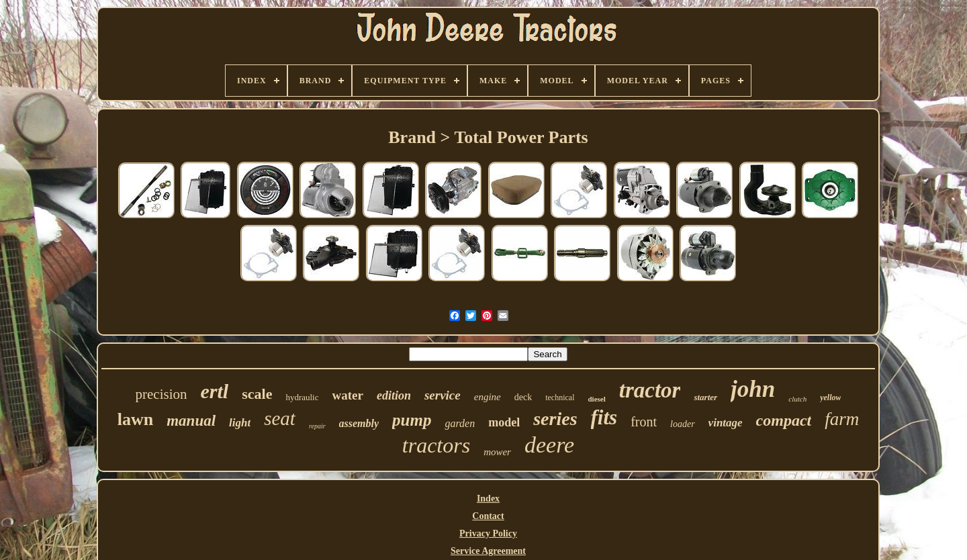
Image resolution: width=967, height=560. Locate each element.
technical (560, 398)
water (347, 395)
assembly (359, 423)
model (504, 422)
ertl (215, 391)
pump (412, 420)
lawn (135, 419)
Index (488, 499)
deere (549, 445)
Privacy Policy (488, 533)
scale (257, 394)
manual (191, 421)
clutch (797, 399)
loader (683, 424)
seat (280, 418)
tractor (650, 390)
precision (162, 394)
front (644, 422)
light (240, 423)
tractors (436, 445)
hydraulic (302, 397)
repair (317, 426)
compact (784, 420)
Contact (488, 516)
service (443, 395)
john (753, 389)
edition (394, 395)
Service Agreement (488, 551)
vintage (726, 423)
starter (705, 397)
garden (460, 423)
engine (488, 397)
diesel (596, 399)
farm (842, 419)
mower (497, 452)
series (555, 419)
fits (604, 417)
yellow (830, 398)
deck (523, 397)
